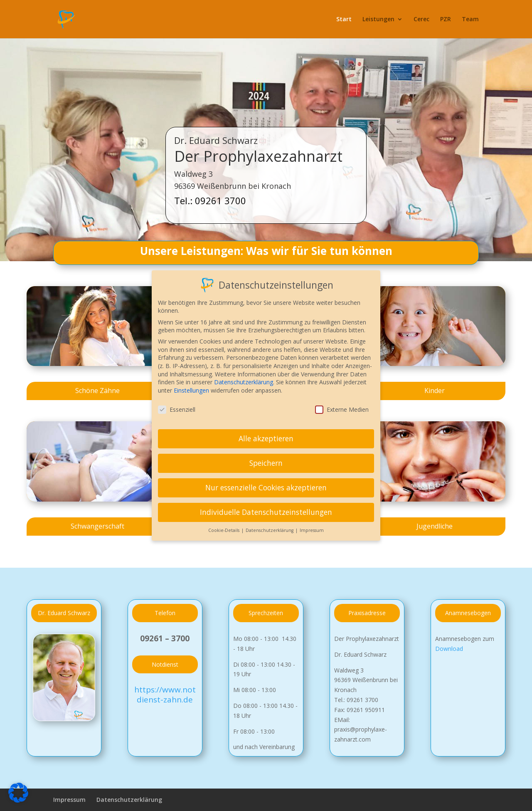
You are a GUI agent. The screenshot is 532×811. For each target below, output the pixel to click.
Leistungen (378, 20)
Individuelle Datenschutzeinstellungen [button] (266, 507)
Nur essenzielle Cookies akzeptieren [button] (266, 483)
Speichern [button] (266, 458)
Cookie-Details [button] (224, 526)
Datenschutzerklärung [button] (270, 526)
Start (344, 20)
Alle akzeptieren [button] (266, 434)
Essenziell (177, 405)
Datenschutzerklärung (129, 800)
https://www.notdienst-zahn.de (165, 695)
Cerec (421, 20)
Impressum (69, 800)
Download (449, 649)
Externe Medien (342, 405)
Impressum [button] (312, 526)
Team (470, 20)
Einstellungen (191, 386)
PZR (446, 20)
